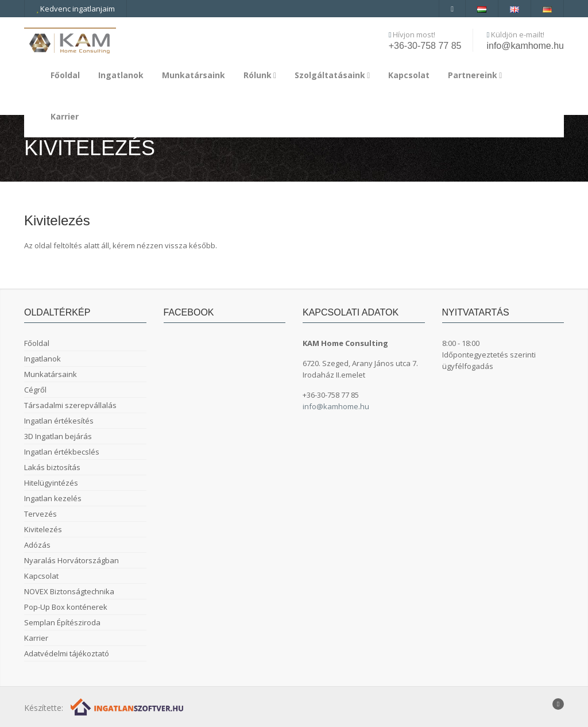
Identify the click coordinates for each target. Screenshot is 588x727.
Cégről (35, 390)
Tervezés (40, 514)
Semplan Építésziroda (62, 622)
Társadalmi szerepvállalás (70, 405)
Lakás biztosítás (52, 467)
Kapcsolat (409, 75)
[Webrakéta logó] (128, 706)
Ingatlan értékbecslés (62, 452)
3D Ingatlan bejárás (58, 436)
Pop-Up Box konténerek (66, 607)
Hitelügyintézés (51, 483)
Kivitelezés (43, 529)
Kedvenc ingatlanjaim (76, 9)
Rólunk (260, 75)
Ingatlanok (121, 75)
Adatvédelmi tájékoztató (67, 653)
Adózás (37, 545)
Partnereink (475, 75)
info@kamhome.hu (525, 46)
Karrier (65, 116)
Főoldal (65, 75)
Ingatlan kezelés (53, 498)
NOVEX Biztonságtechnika (69, 591)
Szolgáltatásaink (332, 75)
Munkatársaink (194, 75)
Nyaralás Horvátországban (71, 560)
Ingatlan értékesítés (59, 421)
